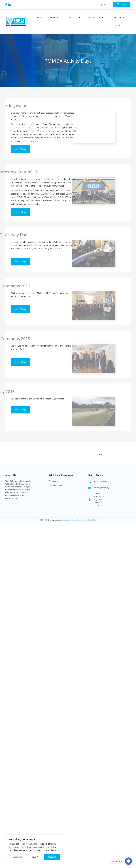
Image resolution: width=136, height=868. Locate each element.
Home (40, 18)
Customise (17, 857)
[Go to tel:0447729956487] (109, 640)
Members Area (96, 18)
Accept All (52, 857)
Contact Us (119, 26)
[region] (35, 849)
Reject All (35, 857)
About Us (56, 18)
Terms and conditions (56, 643)
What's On (75, 18)
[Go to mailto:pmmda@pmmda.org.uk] (109, 646)
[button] (20, 149)
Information (118, 18)
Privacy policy (54, 639)
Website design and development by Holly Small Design (79, 678)
